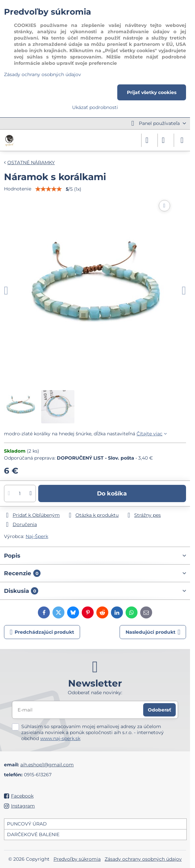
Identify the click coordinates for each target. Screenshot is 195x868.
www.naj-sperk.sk (60, 738)
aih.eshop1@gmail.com (47, 765)
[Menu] (182, 140)
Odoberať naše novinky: (95, 693)
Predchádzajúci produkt (42, 632)
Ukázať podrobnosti (95, 107)
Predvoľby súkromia (77, 859)
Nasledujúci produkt (153, 632)
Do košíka (112, 493)
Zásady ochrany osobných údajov (143, 859)
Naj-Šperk (37, 536)
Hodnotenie (18, 189)
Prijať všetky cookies (152, 92)
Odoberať (159, 710)
